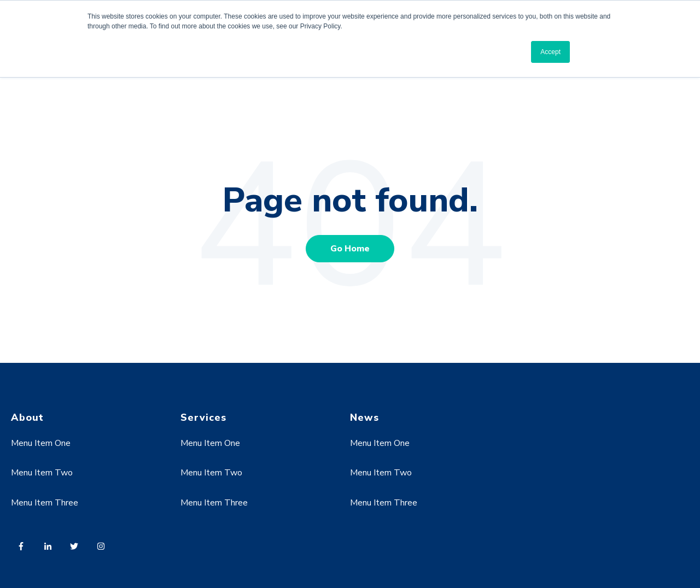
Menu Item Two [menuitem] (42, 473)
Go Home (350, 249)
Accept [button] (550, 52)
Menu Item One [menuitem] (41, 443)
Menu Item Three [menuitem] (45, 503)
